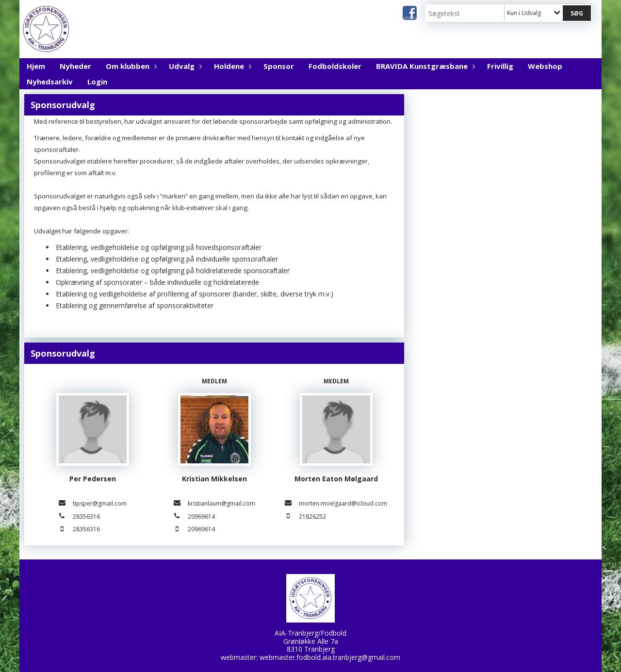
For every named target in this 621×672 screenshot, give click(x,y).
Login (97, 82)
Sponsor (279, 66)
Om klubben (130, 66)
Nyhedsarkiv (50, 82)
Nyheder (75, 66)
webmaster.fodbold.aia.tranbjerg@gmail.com (330, 657)
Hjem (36, 66)
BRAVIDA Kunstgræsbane (424, 66)
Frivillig (500, 66)
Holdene (231, 66)
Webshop (545, 66)
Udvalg (184, 66)
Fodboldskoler (335, 66)
